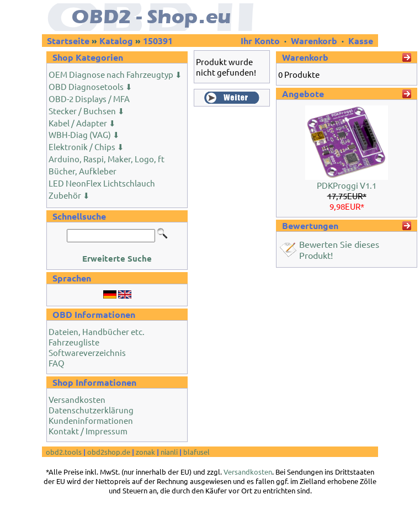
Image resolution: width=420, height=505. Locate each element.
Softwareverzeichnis (87, 352)
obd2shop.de (109, 452)
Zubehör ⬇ (69, 195)
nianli (169, 452)
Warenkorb (314, 41)
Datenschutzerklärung (91, 410)
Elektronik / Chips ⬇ (86, 147)
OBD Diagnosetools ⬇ (91, 86)
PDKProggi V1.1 (347, 185)
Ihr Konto (261, 41)
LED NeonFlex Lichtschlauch (102, 183)
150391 (158, 41)
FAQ (57, 363)
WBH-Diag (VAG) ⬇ (84, 134)
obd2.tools (64, 452)
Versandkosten (77, 399)
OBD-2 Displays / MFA (89, 99)
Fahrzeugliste (74, 342)
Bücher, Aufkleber (83, 171)
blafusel (196, 452)
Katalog (116, 41)
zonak (145, 452)
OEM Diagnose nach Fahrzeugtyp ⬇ (115, 74)
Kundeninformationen (91, 420)
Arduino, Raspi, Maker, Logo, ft (107, 159)
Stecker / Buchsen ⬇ (87, 111)
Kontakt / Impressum (88, 431)
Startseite (68, 41)
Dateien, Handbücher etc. (97, 331)
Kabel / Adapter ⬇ (82, 123)
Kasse (361, 41)
